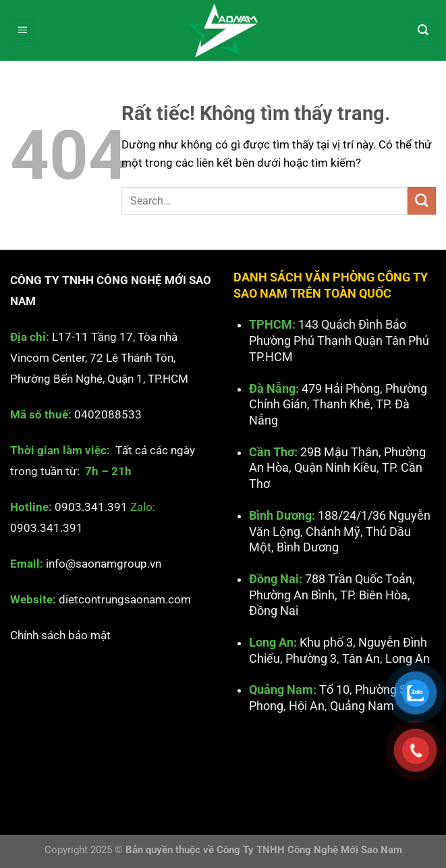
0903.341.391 (91, 507)
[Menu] (23, 30)
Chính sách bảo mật (60, 634)
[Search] (424, 30)
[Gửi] (422, 201)
